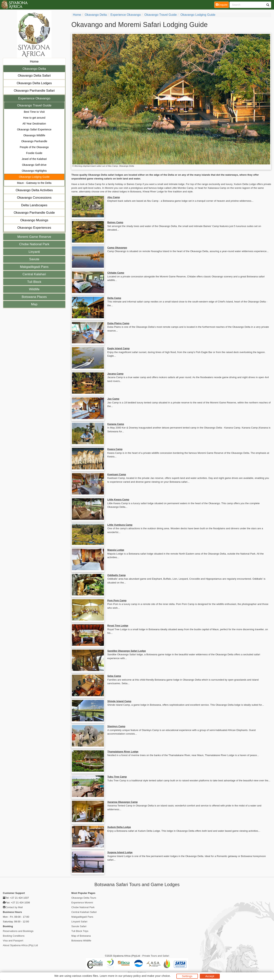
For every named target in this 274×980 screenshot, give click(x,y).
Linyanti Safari (79, 922)
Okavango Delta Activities (34, 190)
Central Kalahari (34, 274)
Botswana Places (34, 297)
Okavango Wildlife (34, 135)
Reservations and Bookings (18, 931)
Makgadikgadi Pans (34, 267)
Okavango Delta (34, 69)
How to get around (34, 118)
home (77, 15)
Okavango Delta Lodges (34, 83)
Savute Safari (79, 926)
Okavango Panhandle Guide (34, 213)
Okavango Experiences (34, 228)
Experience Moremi (82, 903)
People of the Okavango (34, 147)
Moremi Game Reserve (34, 237)
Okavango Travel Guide (34, 105)
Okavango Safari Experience (34, 129)
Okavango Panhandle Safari (34, 91)
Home (34, 61)
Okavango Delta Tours (84, 898)
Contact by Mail (14, 907)
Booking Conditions (14, 936)
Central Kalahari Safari (84, 912)
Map (34, 304)
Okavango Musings (34, 220)
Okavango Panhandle (34, 141)
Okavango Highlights (34, 171)
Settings (187, 976)
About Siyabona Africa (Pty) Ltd (20, 945)
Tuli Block (34, 282)
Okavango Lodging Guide (34, 177)
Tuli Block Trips (80, 931)
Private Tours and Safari (156, 956)
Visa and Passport (13, 941)
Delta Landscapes (34, 205)
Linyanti (34, 252)
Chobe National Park (34, 244)
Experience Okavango (34, 98)
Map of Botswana (81, 936)
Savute (34, 259)
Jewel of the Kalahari (34, 159)
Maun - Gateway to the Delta (34, 183)
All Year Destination (34, 124)
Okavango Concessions (34, 198)
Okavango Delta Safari (34, 76)
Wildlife (34, 289)
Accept (210, 976)
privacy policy (132, 976)
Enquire (222, 4)
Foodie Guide (34, 153)
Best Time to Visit (34, 112)
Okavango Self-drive (34, 165)
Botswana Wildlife (81, 941)
